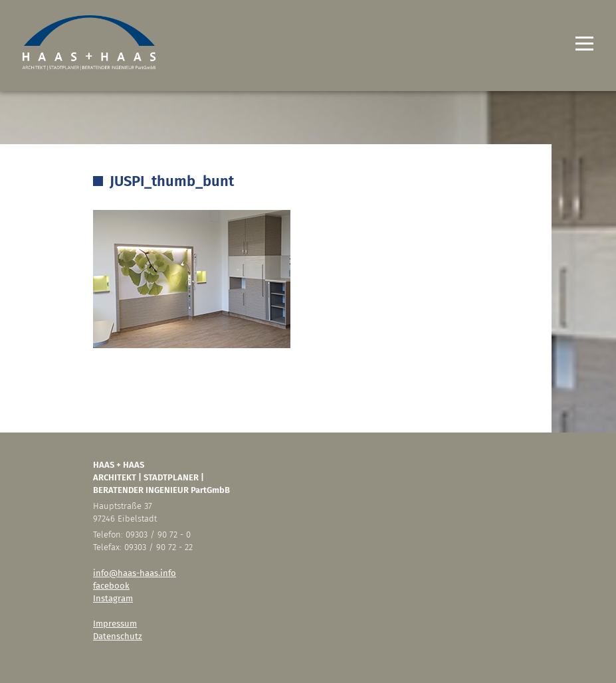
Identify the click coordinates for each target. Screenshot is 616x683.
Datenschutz (118, 636)
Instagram (113, 598)
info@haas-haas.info (135, 573)
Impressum (115, 624)
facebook (111, 586)
